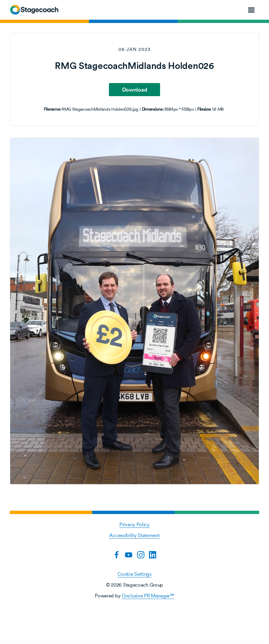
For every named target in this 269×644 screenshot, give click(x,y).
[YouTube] (129, 555)
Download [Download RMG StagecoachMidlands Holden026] (135, 90)
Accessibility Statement (134, 535)
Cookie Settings (134, 574)
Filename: (52, 109)
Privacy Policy (134, 524)
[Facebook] (116, 555)
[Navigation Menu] (251, 10)
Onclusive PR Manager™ (148, 596)
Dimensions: (153, 109)
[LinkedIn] (153, 555)
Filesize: (204, 109)
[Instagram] (141, 555)
